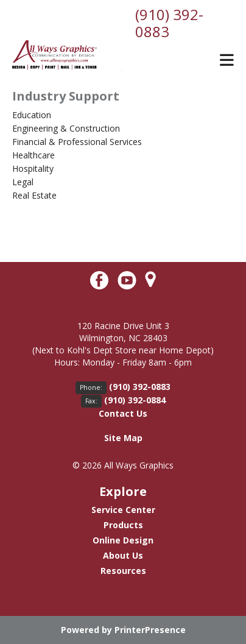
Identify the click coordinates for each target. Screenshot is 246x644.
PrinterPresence (150, 630)
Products (123, 525)
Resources (123, 571)
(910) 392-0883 (169, 23)
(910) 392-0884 (135, 400)
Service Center (123, 510)
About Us (123, 555)
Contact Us (123, 413)
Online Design (123, 540)
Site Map (123, 438)
